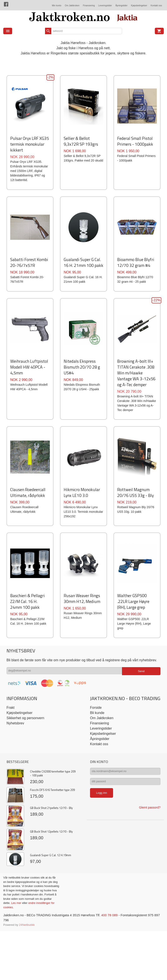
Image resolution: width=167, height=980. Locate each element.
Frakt (10, 779)
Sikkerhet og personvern (25, 790)
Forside (96, 779)
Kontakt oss (156, 6)
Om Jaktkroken (72, 6)
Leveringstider (105, 6)
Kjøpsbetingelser (139, 6)
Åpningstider (122, 6)
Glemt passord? (150, 881)
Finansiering (89, 6)
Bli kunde (97, 784)
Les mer (17, 974)
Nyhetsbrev (15, 795)
